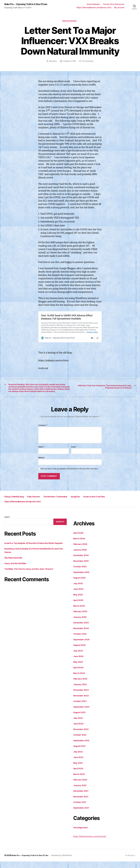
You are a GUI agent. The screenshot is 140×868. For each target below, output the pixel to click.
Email (74, 453)
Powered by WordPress (65, 862)
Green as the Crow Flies (118, 503)
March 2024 (80, 680)
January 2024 (81, 691)
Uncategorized (70, 22)
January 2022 (81, 792)
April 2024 (79, 674)
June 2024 (79, 663)
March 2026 (80, 545)
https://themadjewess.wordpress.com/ (94, 8)
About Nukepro (93, 4)
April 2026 (79, 539)
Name (41, 453)
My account (119, 8)
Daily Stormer (42, 503)
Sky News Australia (15, 568)
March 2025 (80, 612)
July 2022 (79, 758)
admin (54, 62)
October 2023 (81, 708)
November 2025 (82, 567)
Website (41, 464)
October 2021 (81, 809)
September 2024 (83, 646)
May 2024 (79, 668)
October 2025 (81, 573)
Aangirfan (95, 503)
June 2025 (79, 595)
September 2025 (83, 579)
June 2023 (79, 730)
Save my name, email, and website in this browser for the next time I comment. (69, 475)
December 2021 (82, 797)
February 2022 (81, 786)
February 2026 (81, 551)
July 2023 (79, 724)
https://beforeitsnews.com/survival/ (92, 843)
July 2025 (79, 590)
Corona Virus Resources (114, 4)
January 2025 (81, 624)
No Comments (88, 62)
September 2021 (82, 814)
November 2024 (82, 635)
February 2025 (81, 618)
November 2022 (82, 736)
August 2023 (80, 719)
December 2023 (82, 696)
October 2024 (81, 640)
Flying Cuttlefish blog (17, 503)
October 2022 (81, 741)
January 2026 (81, 556)
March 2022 (80, 781)
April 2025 (79, 607)
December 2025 (82, 562)
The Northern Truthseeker (69, 503)
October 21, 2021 (69, 62)
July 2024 (79, 657)
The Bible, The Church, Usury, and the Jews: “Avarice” (33, 579)
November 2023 (82, 702)
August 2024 (80, 652)
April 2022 (79, 775)
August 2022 (80, 752)
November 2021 (82, 803)
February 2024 (81, 685)
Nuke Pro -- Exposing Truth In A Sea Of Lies (30, 4)
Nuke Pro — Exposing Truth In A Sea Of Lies (32, 862)
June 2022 (79, 764)
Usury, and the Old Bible (17, 573)
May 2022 (79, 769)
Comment (43, 432)
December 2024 (82, 629)
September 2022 (83, 747)
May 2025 (79, 601)
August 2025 (80, 584)
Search (7, 523)
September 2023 (83, 713)
